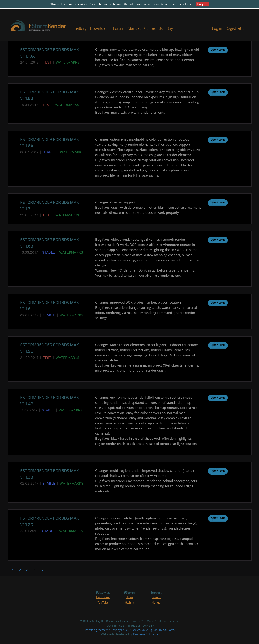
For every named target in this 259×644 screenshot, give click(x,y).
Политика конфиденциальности (153, 630)
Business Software (146, 634)
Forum (119, 28)
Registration (236, 28)
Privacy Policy (120, 630)
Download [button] (218, 50)
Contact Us (154, 28)
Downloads (100, 28)
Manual (134, 28)
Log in (217, 28)
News (129, 597)
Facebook (103, 597)
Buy (170, 28)
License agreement (96, 630)
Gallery (81, 28)
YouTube (103, 602)
